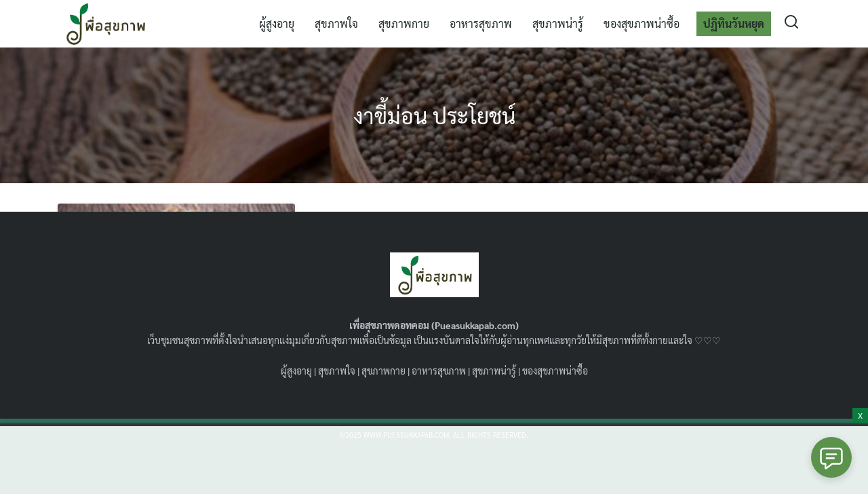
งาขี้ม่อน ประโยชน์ (434, 115)
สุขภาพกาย (404, 23)
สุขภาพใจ (336, 23)
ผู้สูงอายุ (277, 23)
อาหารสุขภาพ (481, 23)
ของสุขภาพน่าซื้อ (642, 23)
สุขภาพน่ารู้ (558, 23)
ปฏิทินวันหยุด (734, 23)
